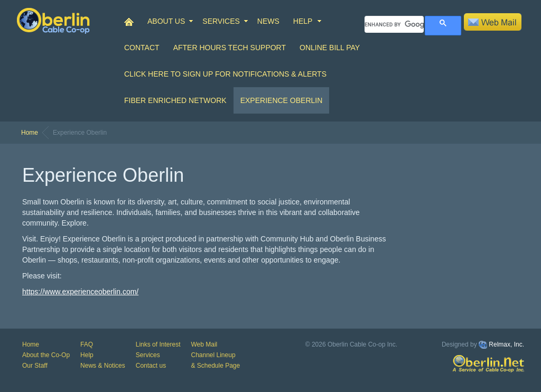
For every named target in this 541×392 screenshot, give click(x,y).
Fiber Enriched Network (175, 100)
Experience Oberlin (282, 100)
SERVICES (221, 21)
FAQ (87, 344)
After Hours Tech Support (230, 48)
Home (30, 133)
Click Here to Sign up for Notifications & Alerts (225, 74)
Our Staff (35, 366)
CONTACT (142, 48)
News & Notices (103, 366)
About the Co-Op (46, 355)
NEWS (268, 21)
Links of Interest (158, 344)
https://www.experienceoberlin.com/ (80, 292)
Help (87, 355)
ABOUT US (166, 21)
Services (148, 355)
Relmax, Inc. (506, 344)
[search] (394, 24)
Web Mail (204, 344)
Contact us (151, 366)
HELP (303, 21)
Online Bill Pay (330, 48)
